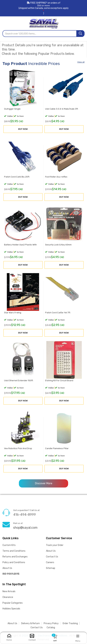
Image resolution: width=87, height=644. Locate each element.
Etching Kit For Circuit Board (59, 381)
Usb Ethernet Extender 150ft (18, 381)
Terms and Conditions (14, 551)
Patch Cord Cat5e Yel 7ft (57, 313)
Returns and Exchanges (15, 557)
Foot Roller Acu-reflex (56, 178)
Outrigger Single (12, 110)
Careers (50, 562)
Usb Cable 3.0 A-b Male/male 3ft (61, 110)
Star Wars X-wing (12, 313)
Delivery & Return (30, 623)
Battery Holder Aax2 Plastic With (20, 245)
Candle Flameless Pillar (56, 449)
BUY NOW (23, 130)
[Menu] (78, 636)
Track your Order (55, 545)
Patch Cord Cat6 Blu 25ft (16, 178)
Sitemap (51, 568)
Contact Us (52, 557)
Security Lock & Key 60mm (58, 245)
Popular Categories (13, 603)
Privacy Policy (51, 623)
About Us (7, 568)
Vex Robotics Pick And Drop (18, 449)
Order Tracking (70, 623)
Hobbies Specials (11, 609)
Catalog (51, 628)
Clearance (8, 597)
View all (81, 62)
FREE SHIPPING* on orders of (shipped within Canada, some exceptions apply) (43, 8)
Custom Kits (9, 545)
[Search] (80, 34)
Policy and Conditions (14, 562)
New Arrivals (9, 591)
